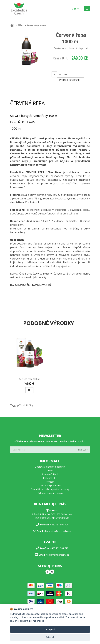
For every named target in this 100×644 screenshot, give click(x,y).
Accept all (50, 629)
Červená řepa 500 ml (29, 379)
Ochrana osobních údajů (50, 493)
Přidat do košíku (71, 80)
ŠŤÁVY (21, 25)
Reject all (50, 637)
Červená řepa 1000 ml (37, 25)
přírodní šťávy (25, 405)
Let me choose (36, 621)
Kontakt (50, 482)
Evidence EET (50, 478)
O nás (50, 470)
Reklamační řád (50, 474)
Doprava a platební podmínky (50, 467)
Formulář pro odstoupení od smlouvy (50, 489)
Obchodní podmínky (50, 485)
